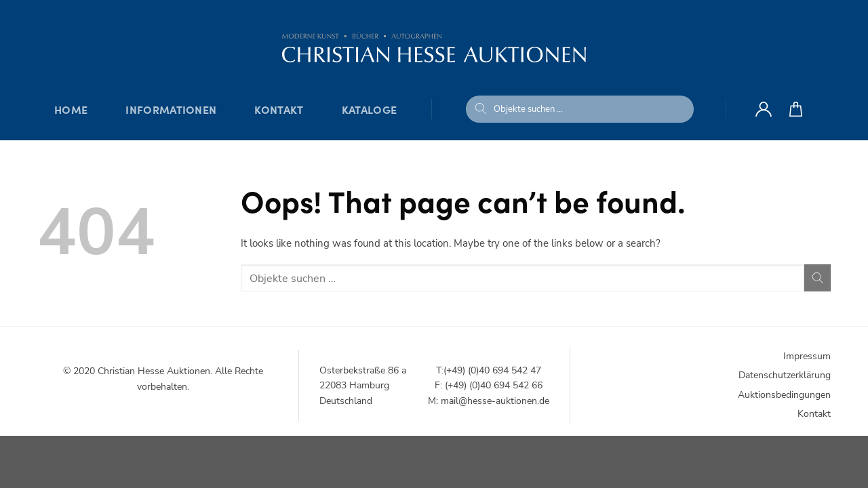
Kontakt (279, 109)
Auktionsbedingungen (784, 395)
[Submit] (481, 109)
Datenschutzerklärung (785, 375)
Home (71, 109)
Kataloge (370, 109)
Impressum (807, 356)
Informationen (171, 109)
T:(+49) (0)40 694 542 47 (489, 370)
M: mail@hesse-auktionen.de (489, 401)
